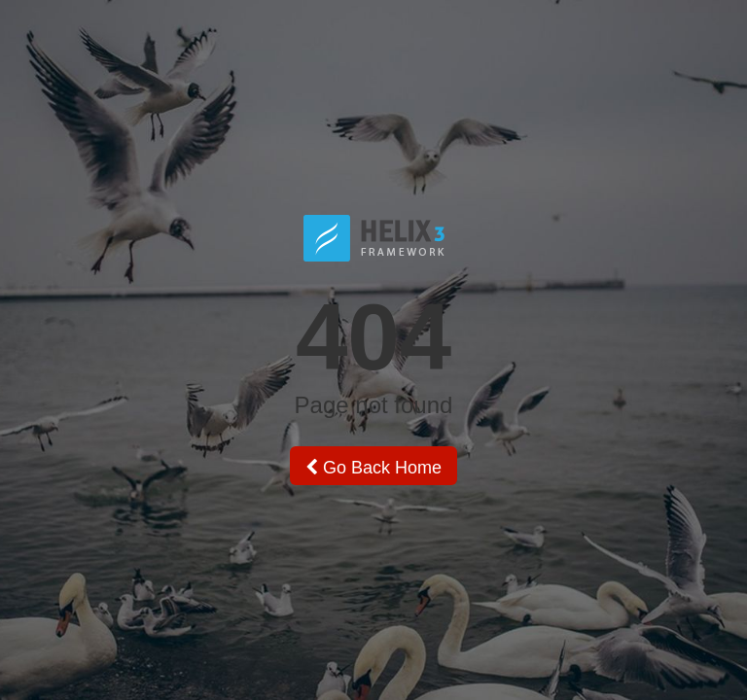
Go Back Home (373, 468)
